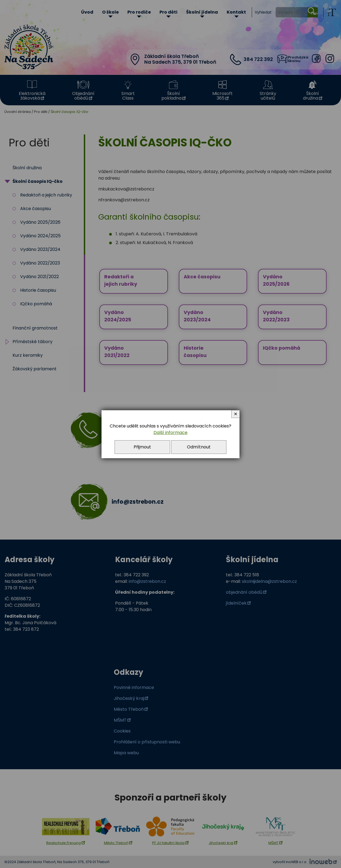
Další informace (170, 433)
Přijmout (142, 447)
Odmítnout (199, 447)
